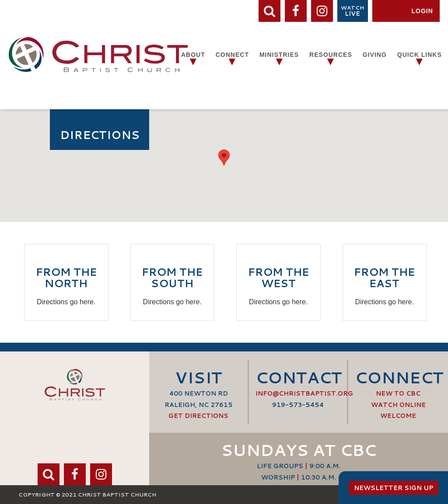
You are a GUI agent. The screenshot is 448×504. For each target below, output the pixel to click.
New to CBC (398, 393)
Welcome (398, 416)
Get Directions (198, 416)
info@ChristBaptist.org (304, 393)
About (193, 55)
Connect (232, 55)
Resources (331, 55)
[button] (224, 158)
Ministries (279, 55)
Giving (375, 55)
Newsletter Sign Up (394, 488)
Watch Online (398, 405)
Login (422, 11)
